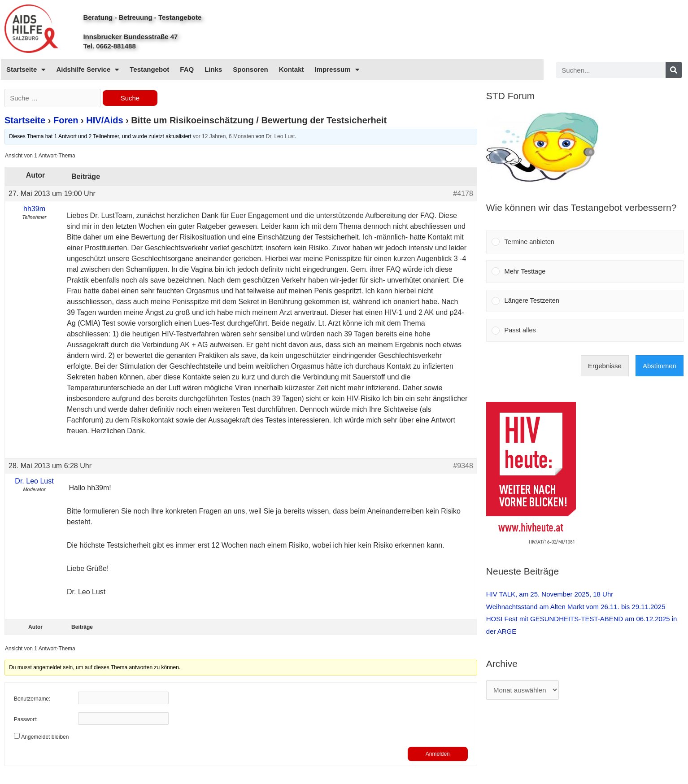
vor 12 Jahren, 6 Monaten (224, 137)
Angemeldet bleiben (45, 737)
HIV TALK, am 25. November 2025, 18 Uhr (550, 597)
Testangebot (149, 69)
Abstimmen (660, 368)
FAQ (187, 69)
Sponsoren (250, 69)
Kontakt (292, 69)
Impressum (337, 70)
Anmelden (438, 754)
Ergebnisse (605, 368)
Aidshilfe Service (87, 70)
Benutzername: (32, 699)
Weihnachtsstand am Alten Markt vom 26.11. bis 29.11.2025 (576, 609)
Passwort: (26, 719)
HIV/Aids (105, 121)
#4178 (463, 194)
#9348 (463, 466)
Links (213, 69)
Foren (66, 121)
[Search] (674, 70)
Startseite (26, 70)
